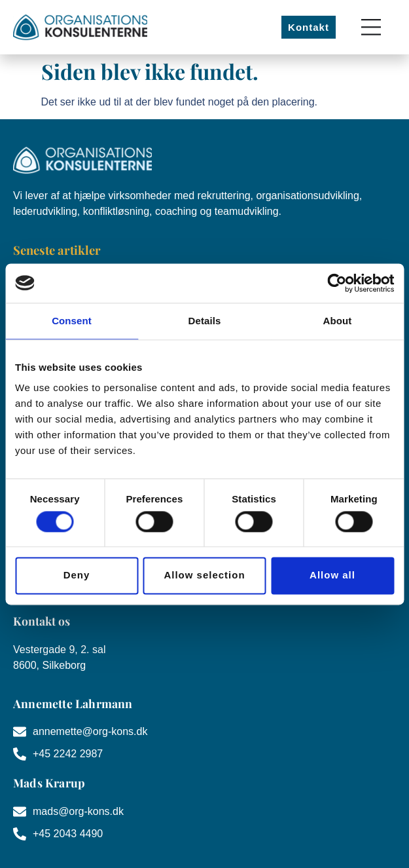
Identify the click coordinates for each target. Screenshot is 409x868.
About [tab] (338, 321)
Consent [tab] (72, 321)
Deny (77, 576)
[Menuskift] (371, 27)
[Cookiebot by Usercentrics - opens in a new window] (337, 283)
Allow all (332, 576)
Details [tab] (205, 321)
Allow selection (204, 576)
